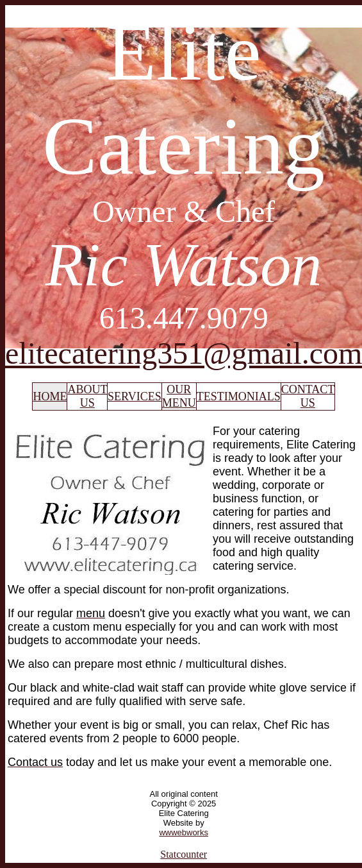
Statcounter (184, 854)
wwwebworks (184, 832)
